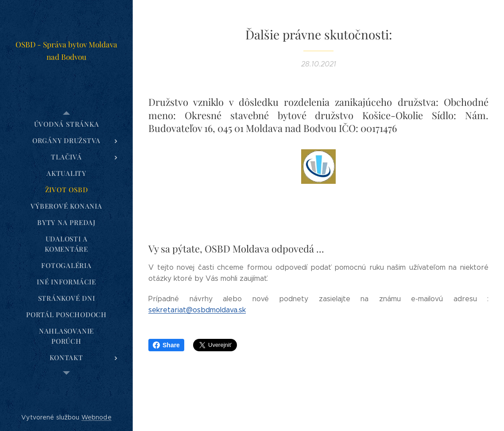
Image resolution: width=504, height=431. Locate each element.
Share (166, 345)
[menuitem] (66, 124)
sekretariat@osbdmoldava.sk (197, 310)
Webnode (97, 417)
